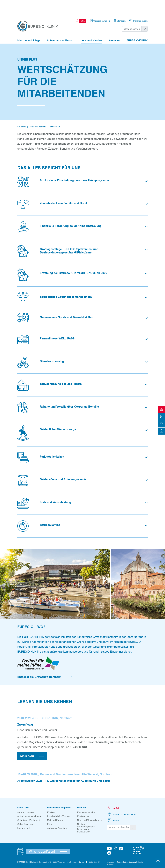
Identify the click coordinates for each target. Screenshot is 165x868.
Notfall (113, 792)
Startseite (22, 111)
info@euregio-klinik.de (76, 847)
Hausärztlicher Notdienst (121, 799)
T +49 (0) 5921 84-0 (94, 847)
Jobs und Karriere (92, 25)
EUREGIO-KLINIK (137, 25)
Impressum (111, 847)
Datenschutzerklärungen (126, 847)
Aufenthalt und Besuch (61, 25)
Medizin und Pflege (29, 25)
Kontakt (114, 805)
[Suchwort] (132, 13)
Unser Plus (55, 111)
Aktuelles (115, 25)
